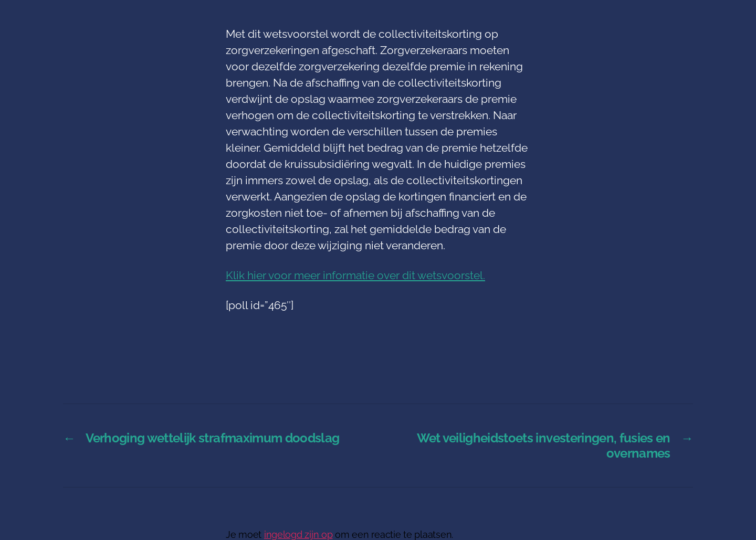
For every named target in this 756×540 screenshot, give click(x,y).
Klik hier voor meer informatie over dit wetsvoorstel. (355, 275)
